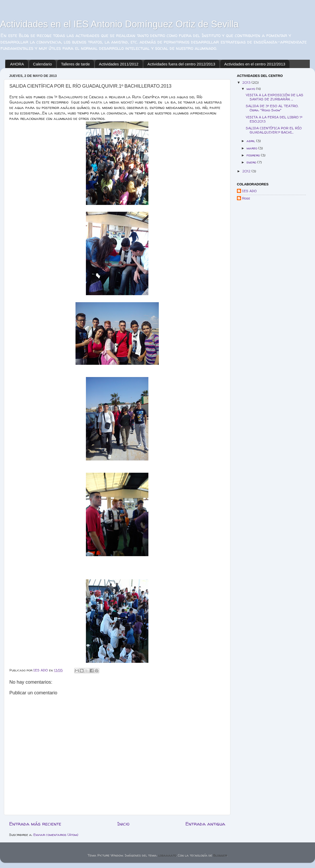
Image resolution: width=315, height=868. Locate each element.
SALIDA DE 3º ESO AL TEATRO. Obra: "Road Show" (272, 108)
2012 (247, 171)
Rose (246, 198)
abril (251, 141)
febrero (254, 155)
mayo (251, 89)
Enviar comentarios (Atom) (56, 835)
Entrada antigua (205, 824)
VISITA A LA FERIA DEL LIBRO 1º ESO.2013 (274, 119)
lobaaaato (167, 855)
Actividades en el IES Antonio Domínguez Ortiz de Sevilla (119, 24)
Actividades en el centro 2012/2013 (255, 64)
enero (252, 162)
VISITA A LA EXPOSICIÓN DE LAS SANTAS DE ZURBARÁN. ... (275, 97)
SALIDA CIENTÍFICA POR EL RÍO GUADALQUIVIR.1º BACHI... (274, 130)
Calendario (43, 64)
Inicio (123, 824)
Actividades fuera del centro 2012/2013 (181, 64)
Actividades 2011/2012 (119, 64)
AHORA (17, 64)
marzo (252, 148)
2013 (247, 82)
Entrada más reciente (35, 824)
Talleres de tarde (75, 64)
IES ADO (249, 191)
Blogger (220, 855)
